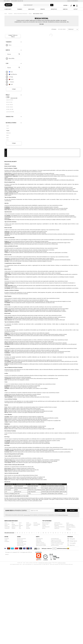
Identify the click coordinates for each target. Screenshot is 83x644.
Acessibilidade (39, 539)
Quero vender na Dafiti (41, 545)
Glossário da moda (21, 544)
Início (6, 14)
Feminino (10, 14)
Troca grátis (73, 543)
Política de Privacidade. (63, 515)
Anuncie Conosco (55, 545)
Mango (13, 524)
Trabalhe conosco (40, 543)
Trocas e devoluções (22, 541)
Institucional (39, 541)
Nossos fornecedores (41, 544)
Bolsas (30, 14)
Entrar (65, 5)
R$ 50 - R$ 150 (9, 102)
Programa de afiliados (56, 540)
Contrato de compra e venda (57, 543)
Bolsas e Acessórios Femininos (21, 14)
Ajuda (68, 523)
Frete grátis (72, 539)
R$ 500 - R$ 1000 (10, 109)
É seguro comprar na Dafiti (57, 544)
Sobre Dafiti (39, 540)
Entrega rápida (73, 541)
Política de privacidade (56, 541)
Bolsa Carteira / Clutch (38, 14)
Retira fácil (72, 545)
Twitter (6, 540)
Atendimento (20, 540)
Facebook (7, 539)
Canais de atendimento (73, 1)
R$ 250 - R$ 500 (9, 107)
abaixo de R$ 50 (10, 100)
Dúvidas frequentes (21, 539)
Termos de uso (20, 545)
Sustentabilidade (55, 539)
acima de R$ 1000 (10, 112)
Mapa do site (20, 543)
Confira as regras (62, 563)
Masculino (72, 511)
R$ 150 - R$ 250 (9, 105)
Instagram (7, 541)
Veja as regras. (27, 515)
